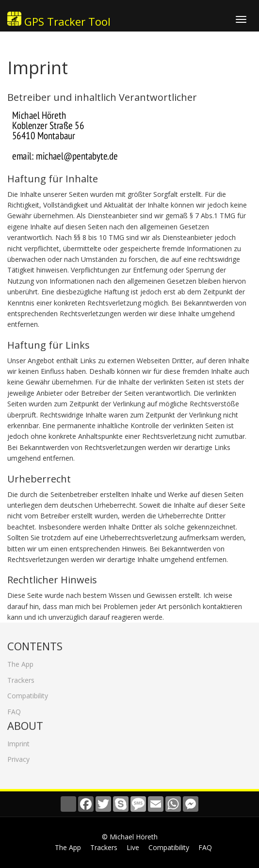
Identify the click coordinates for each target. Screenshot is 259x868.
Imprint (18, 741)
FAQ (14, 708)
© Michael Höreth (130, 837)
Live (133, 847)
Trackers (21, 677)
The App (20, 661)
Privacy (18, 756)
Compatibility (28, 693)
